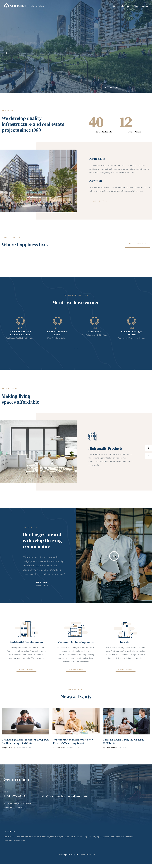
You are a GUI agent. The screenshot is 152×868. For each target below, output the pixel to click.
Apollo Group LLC (71, 854)
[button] (100, 212)
